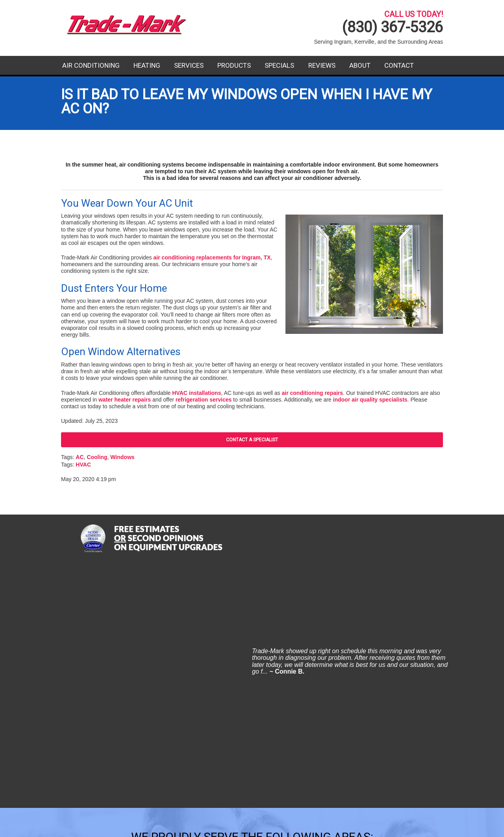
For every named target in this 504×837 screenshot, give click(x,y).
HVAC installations (196, 393)
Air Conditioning (91, 65)
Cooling (97, 457)
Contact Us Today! (383, 774)
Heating (147, 65)
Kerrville (285, 630)
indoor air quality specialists (370, 400)
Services (189, 65)
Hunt (190, 643)
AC (80, 457)
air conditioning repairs (313, 393)
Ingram (193, 656)
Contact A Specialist (252, 440)
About (360, 65)
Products (234, 65)
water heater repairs (125, 400)
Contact (399, 65)
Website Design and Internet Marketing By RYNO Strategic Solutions (252, 827)
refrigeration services (204, 400)
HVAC (83, 465)
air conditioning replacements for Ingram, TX (212, 257)
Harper (193, 630)
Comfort (105, 643)
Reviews (322, 65)
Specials (279, 65)
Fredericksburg (116, 656)
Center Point (112, 630)
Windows (122, 457)
